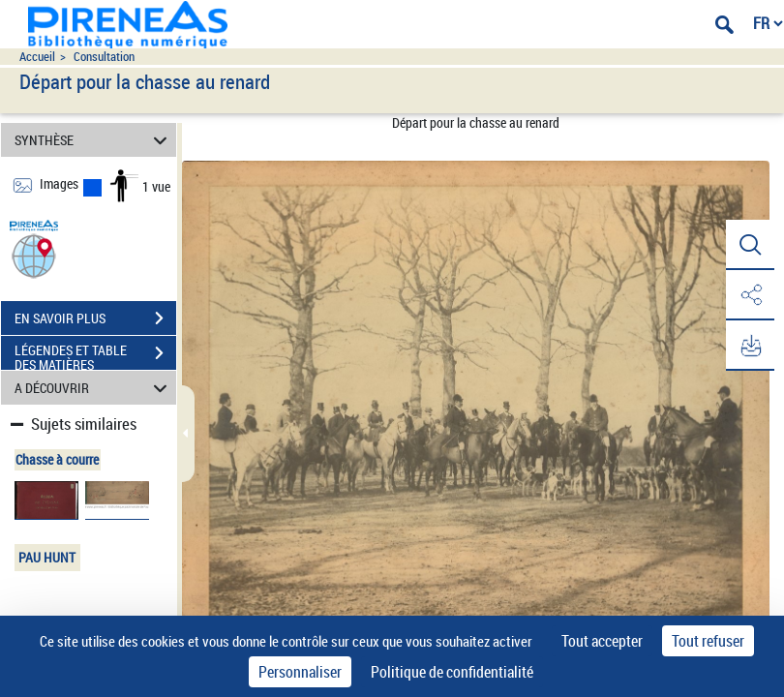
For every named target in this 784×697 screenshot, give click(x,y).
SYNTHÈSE (93, 140)
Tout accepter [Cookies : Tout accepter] (602, 641)
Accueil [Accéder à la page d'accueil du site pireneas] (37, 57)
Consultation (104, 57)
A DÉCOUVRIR (93, 388)
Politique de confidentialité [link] (452, 672)
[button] (34, 255)
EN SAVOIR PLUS (95, 318)
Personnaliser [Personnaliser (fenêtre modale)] (300, 672)
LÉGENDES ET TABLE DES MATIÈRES (95, 355)
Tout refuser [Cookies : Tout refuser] (708, 641)
